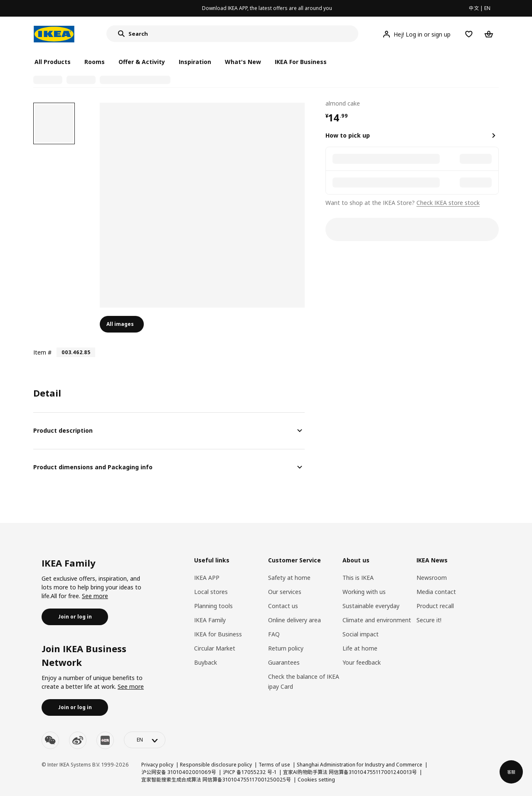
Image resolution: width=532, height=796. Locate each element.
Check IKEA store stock (448, 203)
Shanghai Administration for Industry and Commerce (360, 765)
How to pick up (348, 135)
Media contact (436, 592)
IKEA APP (207, 578)
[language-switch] (145, 740)
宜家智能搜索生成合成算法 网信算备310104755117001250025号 (216, 780)
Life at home (360, 648)
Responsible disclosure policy (216, 765)
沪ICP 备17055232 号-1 (250, 772)
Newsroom (432, 578)
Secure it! (429, 620)
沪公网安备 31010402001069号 (179, 772)
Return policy (286, 648)
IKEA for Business (218, 634)
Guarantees (284, 662)
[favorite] (495, 103)
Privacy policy (157, 765)
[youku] (105, 740)
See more (95, 596)
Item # (42, 352)
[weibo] (78, 740)
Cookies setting (316, 780)
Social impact (361, 634)
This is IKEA (358, 578)
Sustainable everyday (371, 606)
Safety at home (289, 578)
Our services (285, 592)
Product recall (435, 606)
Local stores (211, 592)
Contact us (283, 606)
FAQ (274, 634)
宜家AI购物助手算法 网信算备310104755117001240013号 (350, 772)
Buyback (206, 662)
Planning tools (213, 606)
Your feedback (362, 662)
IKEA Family (210, 620)
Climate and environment (377, 620)
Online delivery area (294, 620)
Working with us (364, 592)
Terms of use (274, 765)
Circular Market (215, 648)
